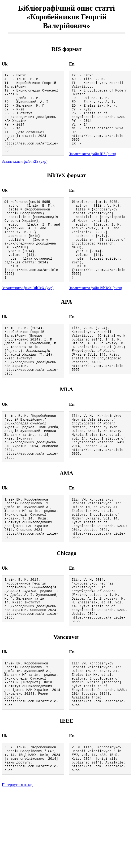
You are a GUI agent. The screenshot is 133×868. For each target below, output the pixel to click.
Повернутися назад (17, 862)
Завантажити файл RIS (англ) (92, 167)
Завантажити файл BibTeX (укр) (28, 318)
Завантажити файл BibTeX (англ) (95, 318)
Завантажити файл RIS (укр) (25, 176)
